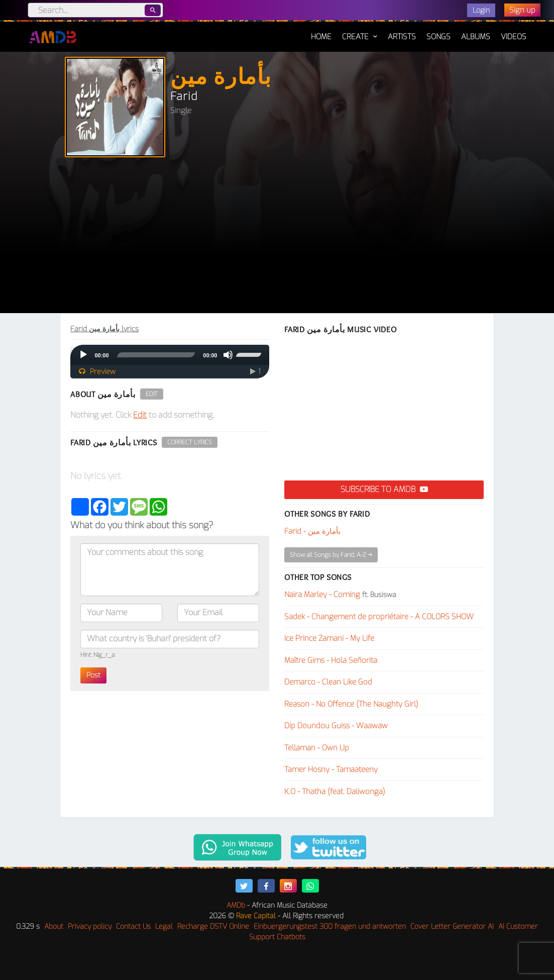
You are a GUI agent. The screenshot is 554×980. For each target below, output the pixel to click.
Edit (152, 394)
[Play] (83, 355)
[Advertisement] (277, 238)
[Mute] (228, 355)
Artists (402, 37)
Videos (514, 37)
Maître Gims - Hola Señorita (331, 660)
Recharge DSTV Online (213, 926)
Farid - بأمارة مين (312, 531)
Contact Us (133, 926)
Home (321, 32)
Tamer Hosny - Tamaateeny (331, 769)
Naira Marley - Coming (322, 595)
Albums (476, 37)
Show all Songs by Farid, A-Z (331, 555)
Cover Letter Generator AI (452, 926)
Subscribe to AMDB (384, 489)
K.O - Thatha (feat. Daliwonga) (335, 792)
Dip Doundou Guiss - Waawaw (336, 726)
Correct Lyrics (190, 442)
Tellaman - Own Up (317, 748)
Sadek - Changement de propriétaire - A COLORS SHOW (379, 617)
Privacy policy (90, 926)
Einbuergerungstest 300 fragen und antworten (330, 926)
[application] (170, 355)
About (54, 926)
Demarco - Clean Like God (328, 682)
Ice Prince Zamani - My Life (329, 638)
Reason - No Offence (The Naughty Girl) (351, 704)
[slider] (156, 355)
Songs (438, 37)
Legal (164, 926)
